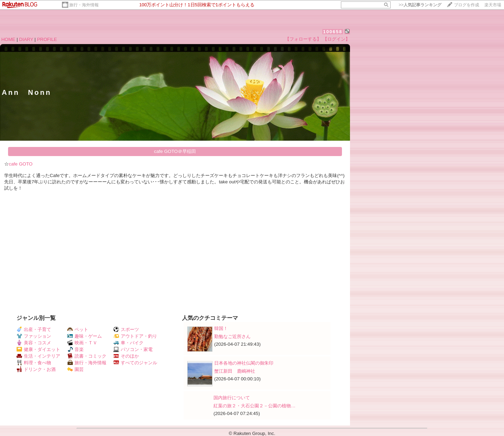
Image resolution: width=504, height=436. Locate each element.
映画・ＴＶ (82, 343)
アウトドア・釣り (135, 336)
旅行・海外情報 (84, 5)
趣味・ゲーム (85, 336)
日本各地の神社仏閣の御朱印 (244, 363)
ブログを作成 (467, 5)
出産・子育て (34, 329)
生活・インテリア (38, 356)
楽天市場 (493, 5)
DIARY (26, 39)
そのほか (126, 356)
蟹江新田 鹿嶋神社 (235, 371)
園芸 (75, 369)
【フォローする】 (303, 39)
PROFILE (47, 39)
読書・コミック (87, 356)
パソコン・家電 (133, 349)
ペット (78, 329)
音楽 (75, 349)
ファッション (34, 336)
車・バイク (128, 343)
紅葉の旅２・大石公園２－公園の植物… (254, 406)
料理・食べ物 (34, 363)
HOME (8, 39)
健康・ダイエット (38, 349)
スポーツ (126, 329)
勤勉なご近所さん (232, 336)
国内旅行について (232, 398)
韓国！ (221, 328)
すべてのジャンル (135, 363)
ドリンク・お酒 (36, 369)
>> (420, 5)
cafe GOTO (21, 164)
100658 (333, 32)
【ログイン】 (336, 39)
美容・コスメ (34, 343)
